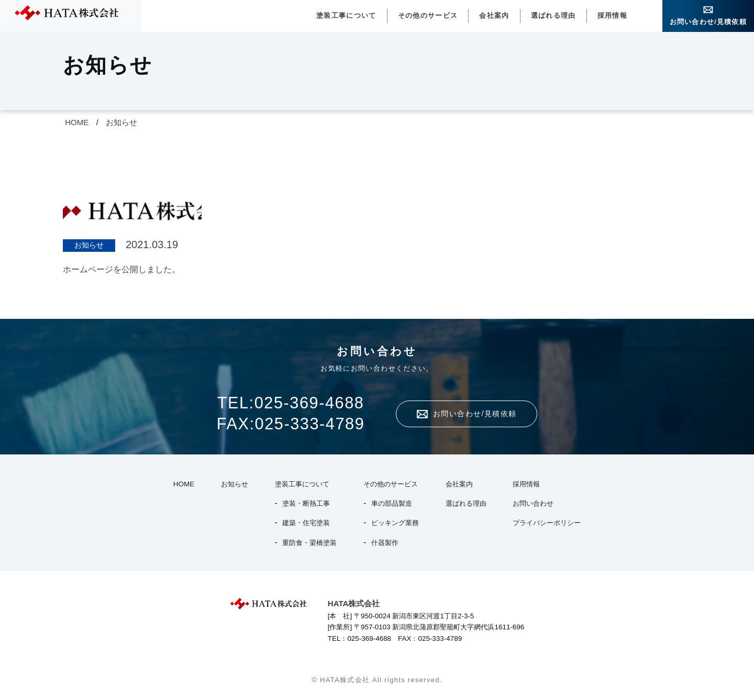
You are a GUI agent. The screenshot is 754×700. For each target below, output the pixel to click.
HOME (77, 122)
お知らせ (121, 122)
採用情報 (612, 15)
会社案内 (494, 15)
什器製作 (385, 543)
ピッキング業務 (395, 523)
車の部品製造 (392, 503)
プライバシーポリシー (547, 523)
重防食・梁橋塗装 (309, 543)
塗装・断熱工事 (306, 503)
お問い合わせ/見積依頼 (708, 22)
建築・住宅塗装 (306, 523)
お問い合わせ (533, 503)
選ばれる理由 (553, 15)
